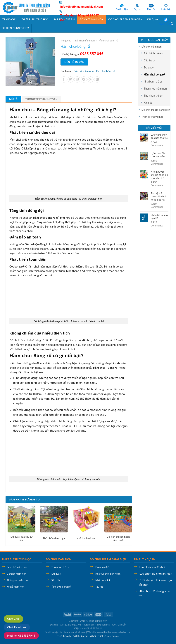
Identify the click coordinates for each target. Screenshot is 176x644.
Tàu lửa (99, 587)
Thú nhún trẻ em (154, 96)
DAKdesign (78, 636)
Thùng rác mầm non (18, 580)
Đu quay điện (103, 567)
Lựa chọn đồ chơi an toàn (158, 155)
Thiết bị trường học (35, 19)
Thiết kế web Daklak (108, 636)
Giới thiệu (122, 9)
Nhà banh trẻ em (154, 81)
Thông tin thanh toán (42, 99)
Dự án (137, 9)
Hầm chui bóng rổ (154, 74)
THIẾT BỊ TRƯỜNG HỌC (16, 559)
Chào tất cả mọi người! (159, 217)
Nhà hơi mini (103, 580)
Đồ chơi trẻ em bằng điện (156, 110)
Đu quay (149, 67)
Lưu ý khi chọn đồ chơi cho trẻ (159, 136)
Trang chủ (10, 19)
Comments (157, 144)
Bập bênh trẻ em (153, 53)
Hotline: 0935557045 (21, 635)
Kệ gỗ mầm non (15, 587)
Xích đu (148, 103)
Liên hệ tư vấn (74, 62)
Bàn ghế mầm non (17, 567)
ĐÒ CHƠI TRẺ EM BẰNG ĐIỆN (108, 559)
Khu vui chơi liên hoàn (108, 574)
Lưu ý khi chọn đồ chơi (152, 567)
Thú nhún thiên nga (54, 538)
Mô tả (13, 99)
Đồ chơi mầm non (152, 47)
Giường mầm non (17, 574)
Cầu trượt (150, 60)
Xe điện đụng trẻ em (16, 28)
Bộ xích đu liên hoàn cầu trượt (118, 538)
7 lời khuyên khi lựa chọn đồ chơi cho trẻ (159, 175)
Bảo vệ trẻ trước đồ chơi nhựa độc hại (158, 196)
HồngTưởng (166, 23)
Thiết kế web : (65, 636)
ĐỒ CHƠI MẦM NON (58, 559)
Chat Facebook (17, 627)
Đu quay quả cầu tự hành (21, 538)
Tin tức (151, 9)
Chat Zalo (13, 619)
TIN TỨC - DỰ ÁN (144, 559)
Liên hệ (166, 9)
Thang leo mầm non (155, 89)
